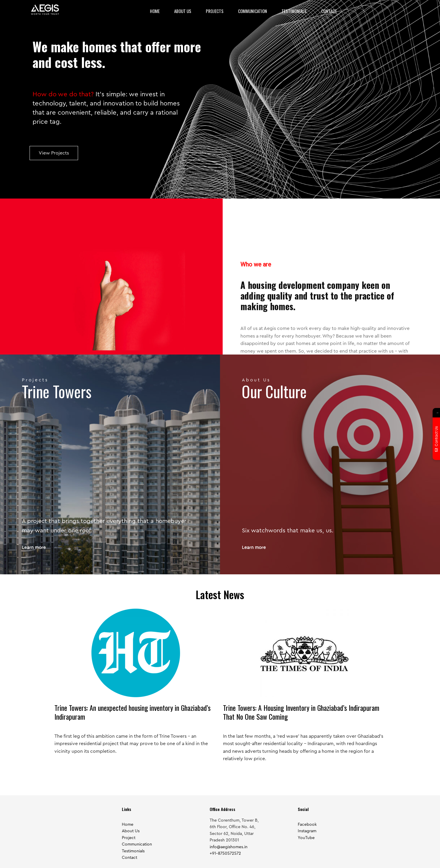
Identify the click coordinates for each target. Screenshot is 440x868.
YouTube (306, 838)
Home (155, 11)
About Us (183, 11)
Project (129, 838)
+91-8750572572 (225, 854)
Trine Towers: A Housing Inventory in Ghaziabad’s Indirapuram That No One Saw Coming (301, 712)
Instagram (307, 831)
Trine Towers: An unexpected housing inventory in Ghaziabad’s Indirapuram (132, 712)
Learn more (34, 548)
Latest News (220, 594)
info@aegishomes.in (229, 847)
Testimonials (294, 11)
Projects (215, 11)
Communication (253, 11)
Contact (329, 11)
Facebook (307, 825)
